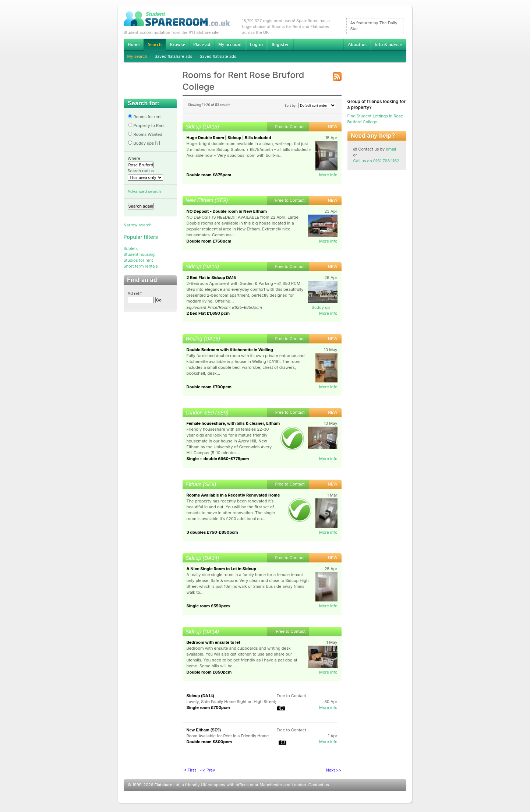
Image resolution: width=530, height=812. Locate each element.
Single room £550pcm (208, 606)
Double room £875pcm (209, 175)
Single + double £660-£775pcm (218, 459)
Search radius (141, 171)
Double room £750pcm (209, 241)
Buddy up (321, 307)
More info (328, 175)
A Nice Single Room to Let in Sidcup (222, 569)
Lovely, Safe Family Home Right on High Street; (232, 702)
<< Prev (207, 770)
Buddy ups (141, 143)
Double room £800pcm (209, 742)
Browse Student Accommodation (177, 45)
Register (280, 45)
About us (357, 45)
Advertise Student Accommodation (202, 45)
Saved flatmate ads (218, 56)
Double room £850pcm (209, 672)
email (391, 149)
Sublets (131, 248)
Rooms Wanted (145, 134)
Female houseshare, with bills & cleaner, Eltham (233, 423)
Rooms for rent (145, 117)
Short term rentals (141, 266)
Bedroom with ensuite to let (213, 642)
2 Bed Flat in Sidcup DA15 (211, 278)
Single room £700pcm (208, 707)
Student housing (139, 254)
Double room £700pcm (209, 387)
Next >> (334, 770)
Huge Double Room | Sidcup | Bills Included (229, 138)
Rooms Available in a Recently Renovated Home (233, 495)
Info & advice (388, 45)
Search (155, 45)
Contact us (319, 785)
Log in (256, 45)
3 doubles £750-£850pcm (212, 532)
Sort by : (310, 105)
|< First (189, 770)
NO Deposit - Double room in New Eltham (227, 211)
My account (230, 45)
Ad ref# (135, 293)
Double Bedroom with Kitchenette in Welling (230, 350)
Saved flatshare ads (173, 56)
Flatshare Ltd (167, 785)
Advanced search (144, 191)
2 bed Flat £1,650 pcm (208, 313)
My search (137, 56)
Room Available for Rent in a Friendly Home (228, 736)
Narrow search (138, 225)
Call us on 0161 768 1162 (376, 161)
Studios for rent (138, 260)
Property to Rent (146, 126)
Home (134, 45)
